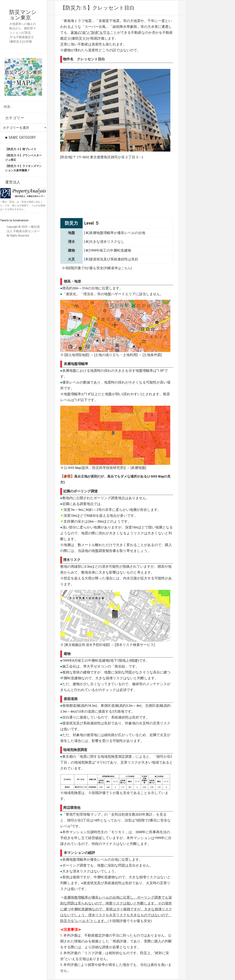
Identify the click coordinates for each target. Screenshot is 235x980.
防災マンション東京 (23, 15)
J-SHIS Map (73, 468)
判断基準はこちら (118, 268)
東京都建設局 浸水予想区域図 (88, 645)
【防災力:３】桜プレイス (21, 149)
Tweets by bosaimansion (14, 220)
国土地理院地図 (77, 355)
